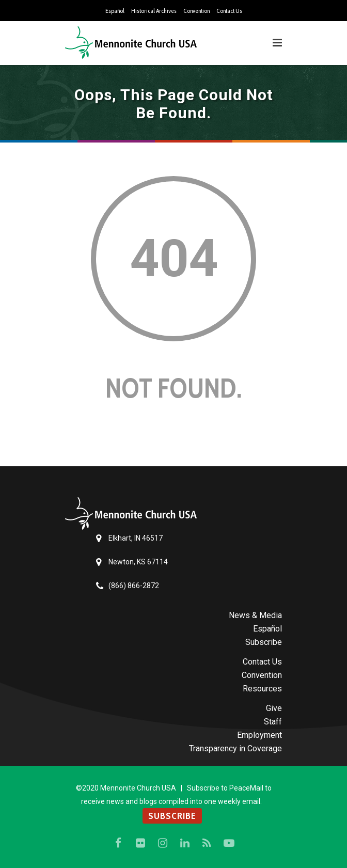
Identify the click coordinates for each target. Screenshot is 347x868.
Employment (259, 735)
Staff (273, 722)
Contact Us (229, 11)
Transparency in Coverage (235, 748)
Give (274, 708)
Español (115, 11)
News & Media (255, 615)
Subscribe (264, 642)
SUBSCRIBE (172, 816)
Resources (262, 689)
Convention (196, 11)
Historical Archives (154, 11)
